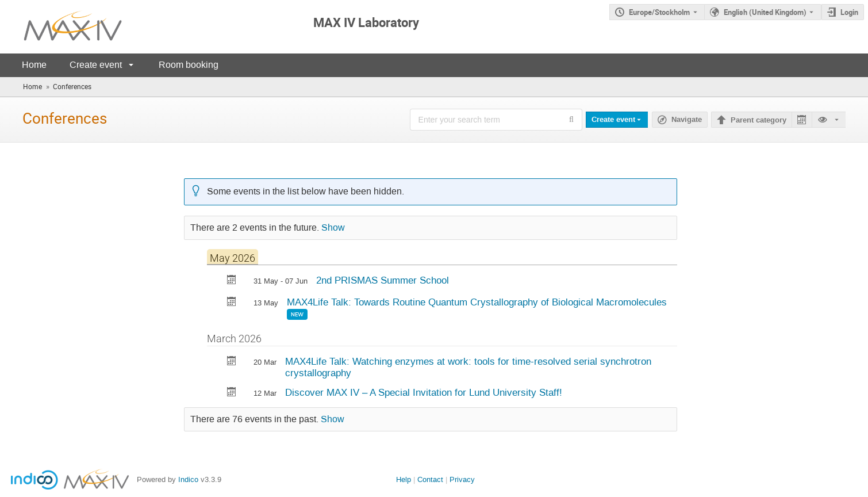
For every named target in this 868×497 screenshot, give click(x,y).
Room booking (189, 65)
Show (333, 228)
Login (849, 12)
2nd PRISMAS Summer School (383, 280)
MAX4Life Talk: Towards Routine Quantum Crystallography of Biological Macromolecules (477, 302)
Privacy (462, 479)
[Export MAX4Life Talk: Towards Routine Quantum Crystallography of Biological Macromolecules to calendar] (232, 303)
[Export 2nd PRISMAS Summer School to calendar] (232, 281)
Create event (96, 65)
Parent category (758, 120)
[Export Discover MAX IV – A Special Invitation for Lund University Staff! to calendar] (232, 393)
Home (34, 65)
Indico (188, 479)
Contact (430, 479)
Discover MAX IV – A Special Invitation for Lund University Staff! (424, 392)
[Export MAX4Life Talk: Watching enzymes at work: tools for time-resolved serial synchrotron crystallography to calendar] (232, 362)
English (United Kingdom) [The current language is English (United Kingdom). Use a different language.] (765, 12)
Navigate (687, 120)
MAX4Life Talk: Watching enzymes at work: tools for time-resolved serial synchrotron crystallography (468, 367)
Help (404, 479)
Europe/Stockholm (659, 12)
